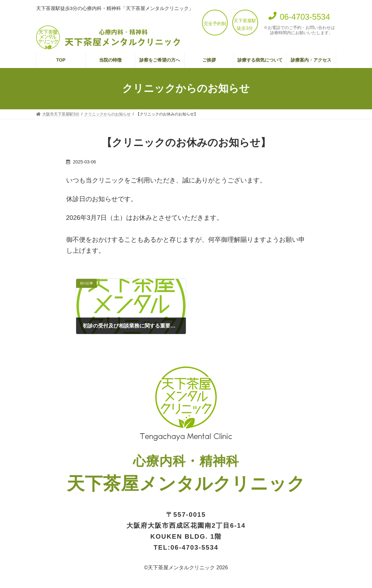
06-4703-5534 (194, 547)
